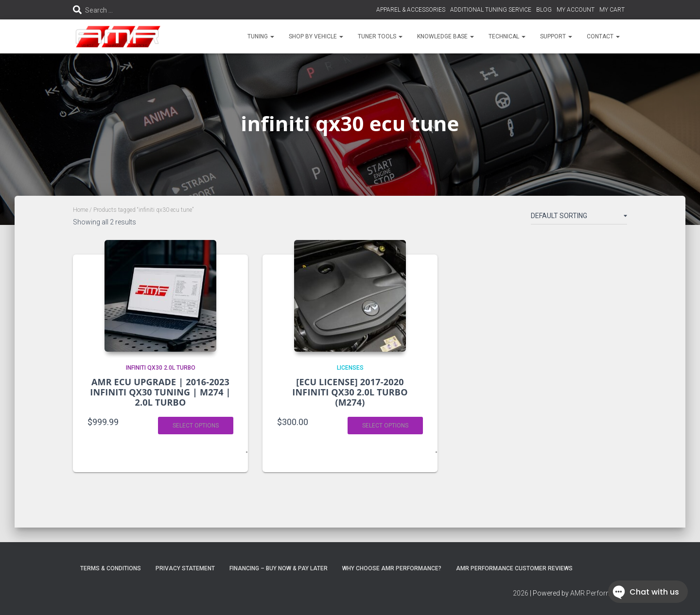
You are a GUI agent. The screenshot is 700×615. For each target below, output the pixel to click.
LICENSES (350, 368)
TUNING (261, 36)
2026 (521, 593)
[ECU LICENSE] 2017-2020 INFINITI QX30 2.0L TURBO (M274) (350, 392)
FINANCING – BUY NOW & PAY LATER (279, 568)
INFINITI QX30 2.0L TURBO (161, 368)
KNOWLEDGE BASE (446, 36)
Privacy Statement (185, 568)
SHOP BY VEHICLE (316, 36)
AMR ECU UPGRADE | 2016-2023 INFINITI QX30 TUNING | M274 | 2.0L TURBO (160, 392)
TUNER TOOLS (380, 36)
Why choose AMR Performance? (392, 568)
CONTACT (603, 36)
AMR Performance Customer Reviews (514, 568)
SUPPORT (556, 36)
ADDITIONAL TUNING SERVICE (491, 10)
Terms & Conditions (111, 568)
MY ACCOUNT (576, 10)
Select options (196, 426)
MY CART (612, 10)
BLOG (544, 10)
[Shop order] (579, 218)
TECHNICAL (507, 36)
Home (80, 210)
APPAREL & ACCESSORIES (411, 10)
